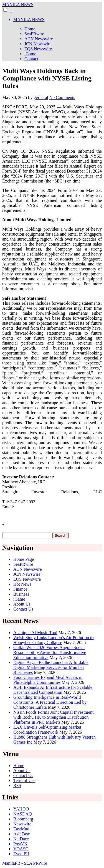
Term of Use (24, 780)
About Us (22, 604)
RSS (17, 785)
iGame (30, 54)
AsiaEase (22, 834)
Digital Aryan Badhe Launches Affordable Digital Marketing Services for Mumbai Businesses (51, 667)
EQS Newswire (38, 49)
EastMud (21, 829)
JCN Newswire (38, 44)
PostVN (20, 844)
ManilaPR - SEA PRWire (25, 863)
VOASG (21, 849)
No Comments (62, 97)
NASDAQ (23, 814)
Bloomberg (23, 819)
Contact (31, 59)
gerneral (41, 97)
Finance (20, 589)
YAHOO (21, 809)
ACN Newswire (39, 39)
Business (21, 594)
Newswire (22, 824)
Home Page (24, 559)
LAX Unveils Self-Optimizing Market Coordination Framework (47, 730)
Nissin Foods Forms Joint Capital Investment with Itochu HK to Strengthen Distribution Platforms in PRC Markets (53, 717)
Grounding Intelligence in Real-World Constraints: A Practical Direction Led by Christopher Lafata (50, 702)
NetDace (21, 839)
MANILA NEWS (18, 5)
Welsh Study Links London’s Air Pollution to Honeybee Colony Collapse (53, 640)
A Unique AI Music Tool (35, 633)
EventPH (21, 854)
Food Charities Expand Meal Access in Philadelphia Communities (48, 680)
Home (30, 29)
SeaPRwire (34, 34)
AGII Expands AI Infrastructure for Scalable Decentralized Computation (53, 690)
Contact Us (23, 609)
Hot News (22, 584)
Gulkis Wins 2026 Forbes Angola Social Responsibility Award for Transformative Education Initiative (50, 652)
